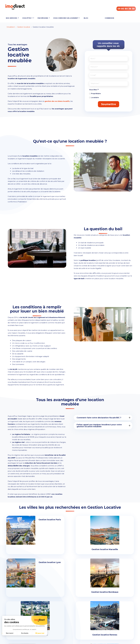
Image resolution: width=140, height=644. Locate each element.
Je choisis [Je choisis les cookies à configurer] (25, 633)
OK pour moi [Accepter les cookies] (40, 633)
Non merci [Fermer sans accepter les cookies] (10, 633)
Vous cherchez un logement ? (66, 18)
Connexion (109, 18)
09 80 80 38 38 (126, 9)
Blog (86, 18)
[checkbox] (109, 95)
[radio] (109, 94)
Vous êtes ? (27, 18)
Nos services (12, 18)
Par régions (43, 18)
